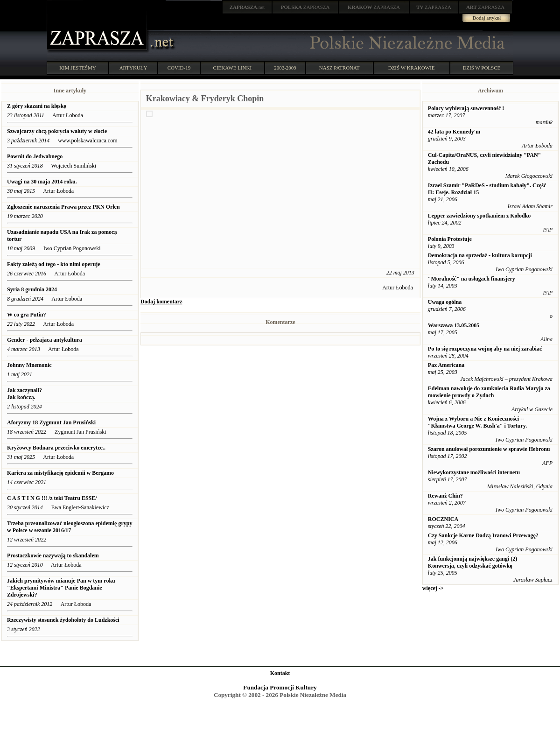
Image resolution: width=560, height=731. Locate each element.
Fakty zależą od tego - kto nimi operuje (54, 264)
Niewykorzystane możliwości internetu (474, 472)
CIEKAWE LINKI (233, 68)
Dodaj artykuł (487, 18)
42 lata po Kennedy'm (454, 132)
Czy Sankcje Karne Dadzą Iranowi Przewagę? (483, 535)
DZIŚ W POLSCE (481, 68)
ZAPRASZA (305, 7)
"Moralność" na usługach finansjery (472, 279)
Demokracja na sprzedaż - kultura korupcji (480, 255)
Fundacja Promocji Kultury (280, 687)
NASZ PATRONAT (339, 68)
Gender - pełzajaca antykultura (45, 340)
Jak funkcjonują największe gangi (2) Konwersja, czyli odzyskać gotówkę (472, 562)
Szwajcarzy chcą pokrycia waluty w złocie (58, 131)
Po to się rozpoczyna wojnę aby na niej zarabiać (485, 349)
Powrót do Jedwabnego (35, 156)
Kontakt (280, 673)
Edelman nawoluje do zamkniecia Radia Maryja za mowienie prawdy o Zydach (489, 392)
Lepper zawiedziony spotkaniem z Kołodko (479, 216)
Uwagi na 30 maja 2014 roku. (42, 182)
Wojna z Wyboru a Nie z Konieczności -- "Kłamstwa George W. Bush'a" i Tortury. (477, 422)
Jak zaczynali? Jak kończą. (24, 394)
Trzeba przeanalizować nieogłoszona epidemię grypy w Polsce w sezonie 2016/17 (70, 527)
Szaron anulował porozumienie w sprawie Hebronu (489, 449)
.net (247, 7)
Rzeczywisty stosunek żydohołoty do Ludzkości (63, 620)
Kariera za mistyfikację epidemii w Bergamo (60, 473)
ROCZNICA (443, 519)
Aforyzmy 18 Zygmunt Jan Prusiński (51, 422)
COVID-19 (179, 68)
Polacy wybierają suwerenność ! (466, 108)
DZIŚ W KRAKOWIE (412, 68)
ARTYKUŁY (133, 68)
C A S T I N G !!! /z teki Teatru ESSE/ (52, 498)
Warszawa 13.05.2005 (454, 325)
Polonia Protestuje (450, 239)
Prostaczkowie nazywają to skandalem (53, 555)
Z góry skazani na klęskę (37, 106)
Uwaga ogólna (445, 302)
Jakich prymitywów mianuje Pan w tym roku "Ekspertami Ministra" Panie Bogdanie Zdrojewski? (61, 588)
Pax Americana (446, 365)
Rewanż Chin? (445, 496)
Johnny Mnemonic (29, 365)
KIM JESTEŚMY (78, 68)
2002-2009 (285, 68)
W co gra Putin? (26, 315)
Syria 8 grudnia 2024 (32, 289)
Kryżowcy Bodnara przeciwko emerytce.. (56, 448)
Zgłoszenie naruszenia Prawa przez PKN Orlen (63, 207)
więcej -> (433, 588)
